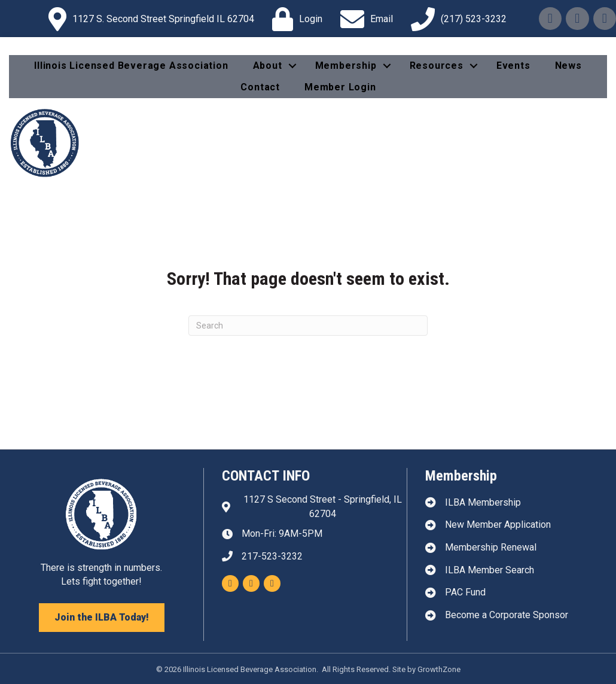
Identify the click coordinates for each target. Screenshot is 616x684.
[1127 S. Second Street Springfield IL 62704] (148, 19)
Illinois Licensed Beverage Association (131, 66)
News (568, 66)
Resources (437, 66)
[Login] (294, 19)
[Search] (308, 326)
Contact (260, 87)
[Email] (364, 19)
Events (513, 66)
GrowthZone (439, 669)
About (268, 66)
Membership (346, 66)
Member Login (340, 87)
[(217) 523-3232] (456, 19)
